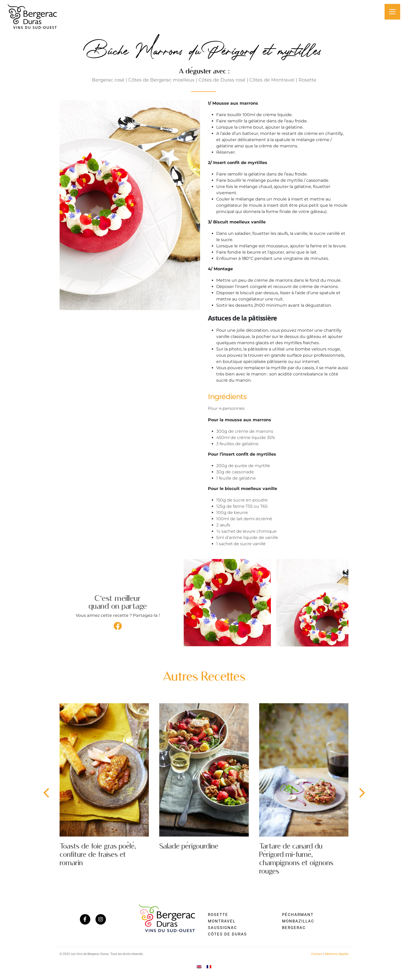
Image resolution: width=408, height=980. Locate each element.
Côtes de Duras (227, 934)
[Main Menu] (392, 12)
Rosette (218, 915)
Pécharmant (298, 915)
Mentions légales (337, 954)
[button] (118, 626)
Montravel (222, 921)
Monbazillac (298, 921)
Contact (317, 954)
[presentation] (46, 793)
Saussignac (222, 928)
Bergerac (294, 928)
